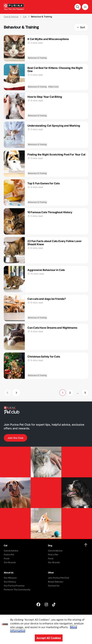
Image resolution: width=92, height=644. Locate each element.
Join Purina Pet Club (59, 578)
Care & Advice (11, 17)
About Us (9, 573)
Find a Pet (9, 554)
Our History (10, 582)
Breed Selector (56, 582)
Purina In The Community (17, 589)
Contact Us (54, 586)
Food (6, 558)
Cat (25, 17)
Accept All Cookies (49, 638)
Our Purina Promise (14, 586)
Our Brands (10, 562)
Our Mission (10, 578)
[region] (46, 629)
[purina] (38, 605)
